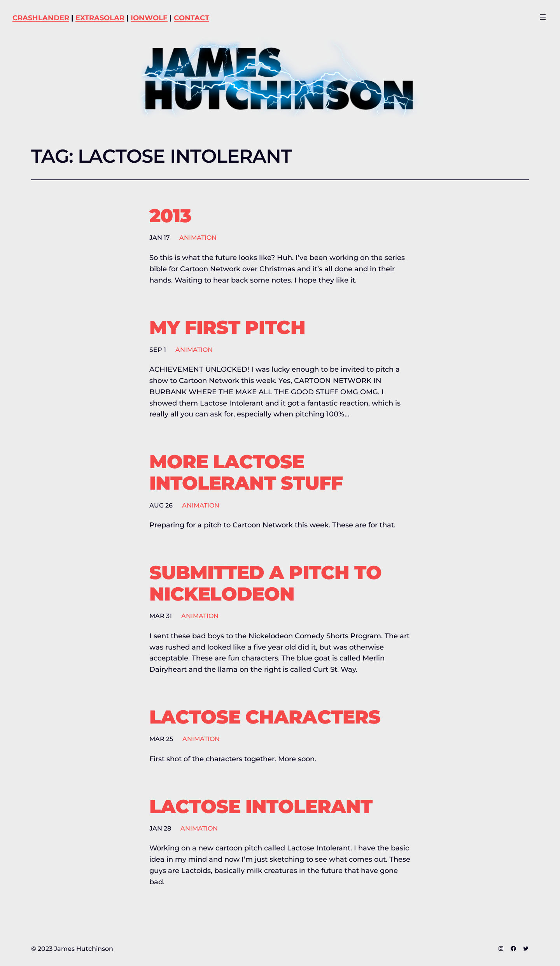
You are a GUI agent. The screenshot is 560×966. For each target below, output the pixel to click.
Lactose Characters (265, 717)
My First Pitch (227, 328)
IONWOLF (149, 18)
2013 (170, 216)
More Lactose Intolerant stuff (246, 472)
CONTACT (192, 18)
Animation (198, 238)
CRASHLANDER (41, 18)
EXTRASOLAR (100, 18)
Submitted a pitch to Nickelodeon (265, 583)
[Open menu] (543, 17)
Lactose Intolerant (261, 807)
